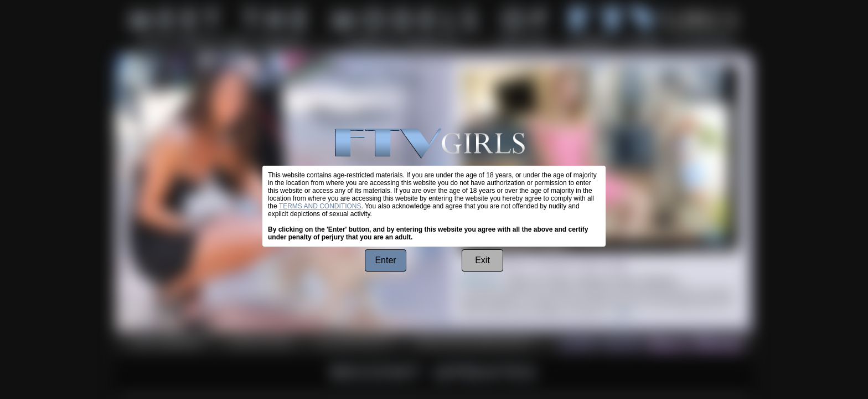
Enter (385, 260)
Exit (482, 260)
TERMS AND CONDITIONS (320, 206)
